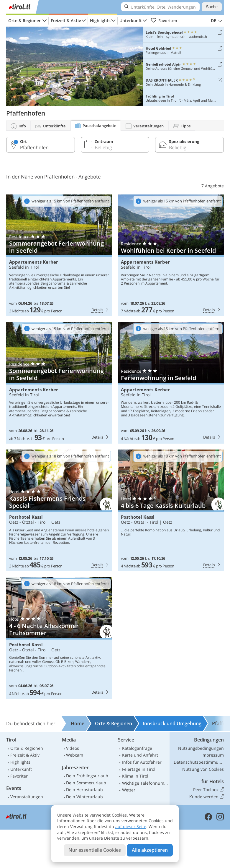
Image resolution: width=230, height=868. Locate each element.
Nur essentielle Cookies (95, 850)
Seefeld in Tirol (24, 267)
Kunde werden (207, 797)
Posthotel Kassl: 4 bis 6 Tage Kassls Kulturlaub (171, 510)
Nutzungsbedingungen (201, 748)
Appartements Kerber (34, 262)
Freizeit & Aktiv (66, 21)
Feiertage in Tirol (139, 769)
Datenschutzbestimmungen (199, 762)
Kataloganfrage (137, 748)
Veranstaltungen (27, 797)
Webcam (75, 755)
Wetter (129, 790)
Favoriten (164, 21)
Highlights (100, 21)
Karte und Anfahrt (140, 755)
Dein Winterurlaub (84, 797)
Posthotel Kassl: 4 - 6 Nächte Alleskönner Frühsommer (59, 638)
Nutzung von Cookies (203, 769)
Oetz (56, 522)
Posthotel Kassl (26, 517)
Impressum (213, 755)
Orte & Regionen (25, 21)
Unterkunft (131, 21)
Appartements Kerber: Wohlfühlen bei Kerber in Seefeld (171, 255)
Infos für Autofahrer (142, 762)
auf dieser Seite (131, 826)
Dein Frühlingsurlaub (87, 776)
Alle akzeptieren (150, 850)
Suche (212, 7)
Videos (73, 748)
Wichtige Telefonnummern (145, 783)
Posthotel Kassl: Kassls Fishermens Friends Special (59, 510)
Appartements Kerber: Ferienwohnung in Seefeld (171, 383)
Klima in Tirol (135, 776)
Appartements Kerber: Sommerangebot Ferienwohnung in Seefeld (59, 255)
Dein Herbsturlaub (84, 790)
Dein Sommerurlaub (86, 783)
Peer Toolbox (208, 790)
